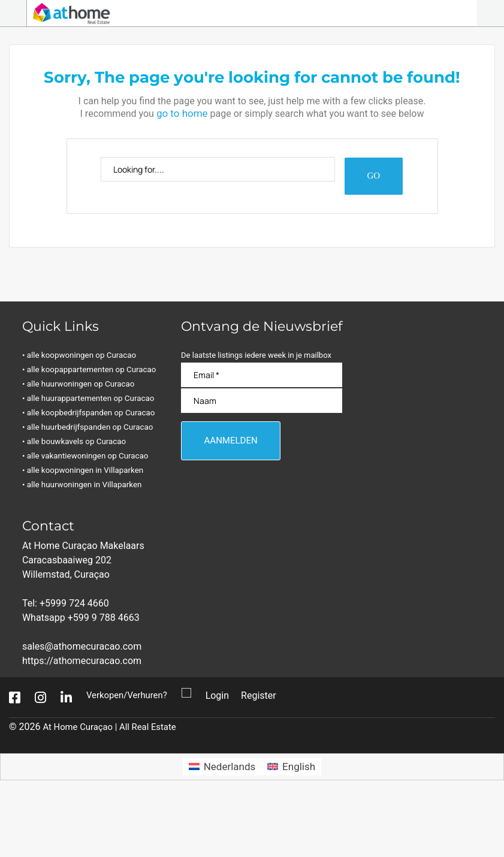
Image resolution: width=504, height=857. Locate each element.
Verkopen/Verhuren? (130, 754)
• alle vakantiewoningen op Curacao (93, 514)
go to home (182, 113)
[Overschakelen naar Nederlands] (222, 826)
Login (223, 754)
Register (265, 754)
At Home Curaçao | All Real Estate (114, 785)
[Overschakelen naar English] (291, 826)
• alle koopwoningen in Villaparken (91, 529)
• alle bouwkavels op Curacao (81, 500)
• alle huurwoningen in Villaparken (90, 543)
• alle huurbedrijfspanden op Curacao (76, 479)
